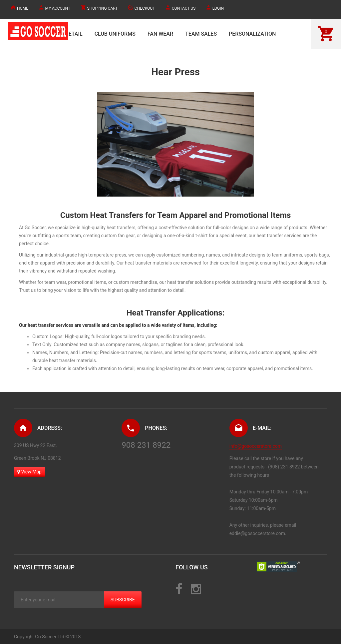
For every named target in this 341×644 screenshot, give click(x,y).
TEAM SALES (201, 34)
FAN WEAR (160, 34)
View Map (29, 472)
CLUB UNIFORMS (115, 34)
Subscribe (123, 600)
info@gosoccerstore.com (256, 446)
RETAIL (74, 34)
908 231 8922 (146, 445)
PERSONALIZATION (252, 34)
